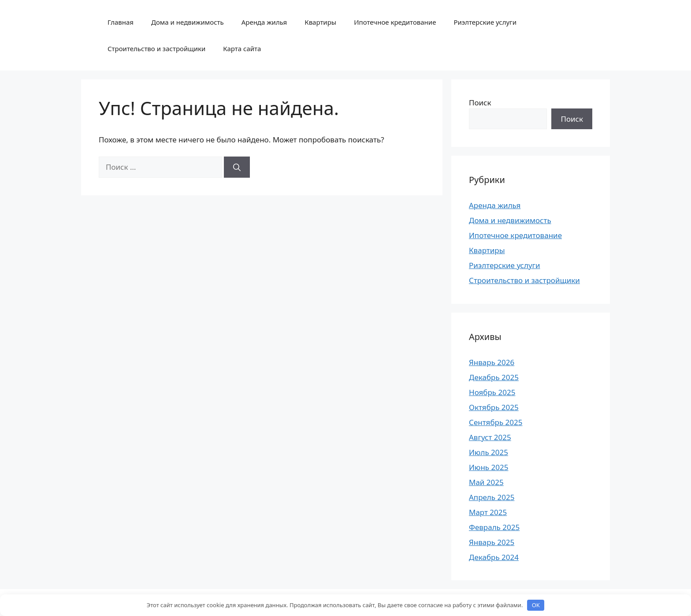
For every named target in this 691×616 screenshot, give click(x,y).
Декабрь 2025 (494, 377)
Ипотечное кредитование (395, 22)
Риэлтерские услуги (485, 22)
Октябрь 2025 (494, 407)
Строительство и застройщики (156, 49)
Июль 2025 (489, 452)
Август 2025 (490, 437)
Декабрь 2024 (494, 557)
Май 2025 (486, 482)
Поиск (480, 103)
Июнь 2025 (489, 467)
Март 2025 (488, 512)
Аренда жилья (264, 22)
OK (536, 605)
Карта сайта (242, 49)
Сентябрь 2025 (496, 422)
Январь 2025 (492, 542)
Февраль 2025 (494, 527)
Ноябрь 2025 (492, 392)
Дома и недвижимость (188, 22)
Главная (121, 22)
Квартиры (320, 22)
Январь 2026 (492, 362)
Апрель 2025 (492, 497)
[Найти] (237, 167)
